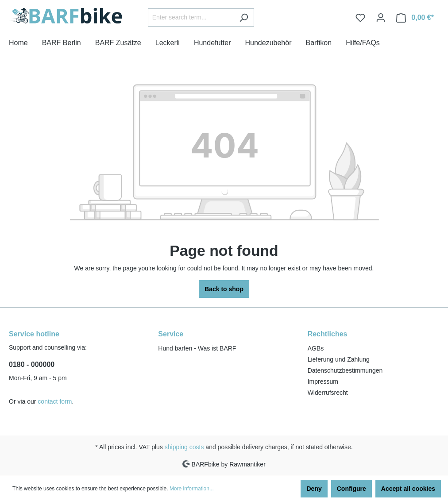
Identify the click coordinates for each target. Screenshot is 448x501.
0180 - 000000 (32, 364)
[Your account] (381, 18)
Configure (351, 489)
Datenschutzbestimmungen (345, 370)
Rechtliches (328, 334)
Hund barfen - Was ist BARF (197, 348)
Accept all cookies (408, 489)
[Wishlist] (360, 18)
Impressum (323, 382)
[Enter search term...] (191, 17)
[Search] (244, 17)
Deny (314, 489)
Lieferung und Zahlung (339, 359)
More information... (192, 489)
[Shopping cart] (415, 18)
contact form (55, 401)
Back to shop (224, 289)
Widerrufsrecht (328, 393)
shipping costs (184, 447)
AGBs (316, 348)
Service (171, 334)
